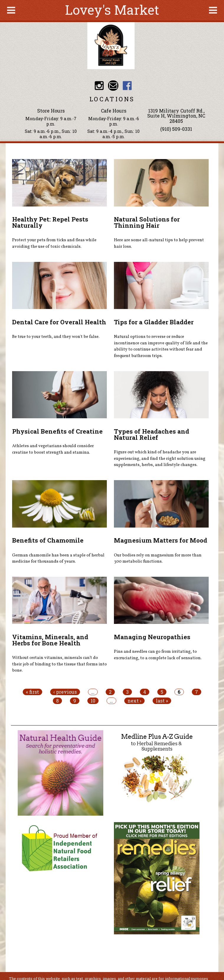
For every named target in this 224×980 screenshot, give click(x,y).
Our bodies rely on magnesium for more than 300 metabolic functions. (158, 558)
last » (162, 701)
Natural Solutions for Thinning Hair (147, 222)
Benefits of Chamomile (48, 540)
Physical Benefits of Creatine (57, 431)
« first (32, 692)
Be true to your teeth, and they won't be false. (56, 337)
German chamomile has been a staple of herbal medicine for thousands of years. (58, 558)
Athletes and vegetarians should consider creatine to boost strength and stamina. (53, 449)
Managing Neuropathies (152, 637)
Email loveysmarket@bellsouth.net (113, 86)
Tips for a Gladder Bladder (154, 322)
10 (93, 701)
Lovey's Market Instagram (99, 86)
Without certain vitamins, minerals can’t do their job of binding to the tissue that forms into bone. (59, 664)
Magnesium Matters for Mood (161, 540)
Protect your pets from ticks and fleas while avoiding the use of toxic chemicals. (54, 243)
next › (134, 701)
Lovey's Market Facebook (127, 86)
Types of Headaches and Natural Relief (152, 434)
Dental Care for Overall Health (59, 322)
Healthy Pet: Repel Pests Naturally (50, 222)
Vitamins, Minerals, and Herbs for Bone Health (50, 640)
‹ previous (65, 692)
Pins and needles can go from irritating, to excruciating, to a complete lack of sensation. (158, 655)
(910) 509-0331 (176, 129)
